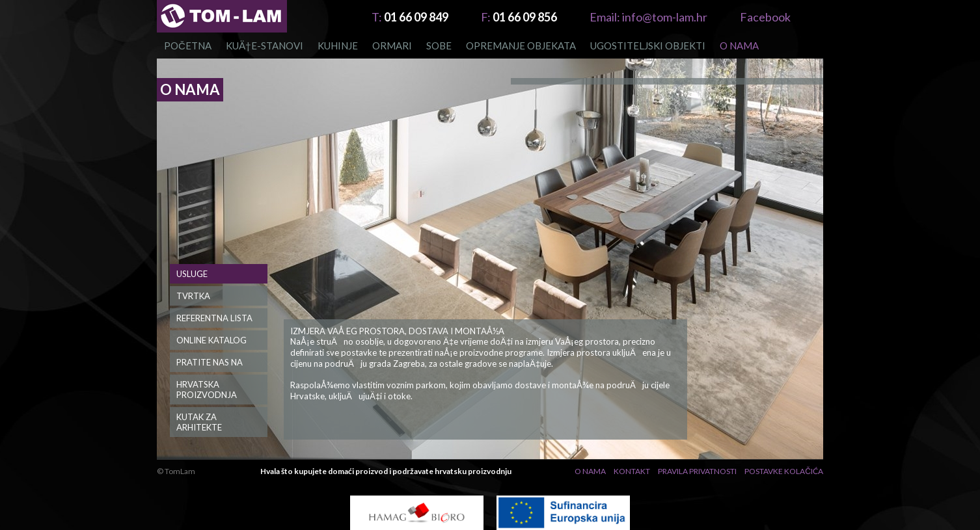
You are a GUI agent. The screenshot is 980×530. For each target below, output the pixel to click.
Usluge (192, 274)
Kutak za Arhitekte (199, 422)
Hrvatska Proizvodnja (207, 390)
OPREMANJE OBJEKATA (521, 46)
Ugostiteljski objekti (648, 46)
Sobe (439, 46)
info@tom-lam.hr (648, 17)
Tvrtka (193, 296)
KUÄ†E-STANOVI (265, 46)
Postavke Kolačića (784, 471)
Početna (188, 46)
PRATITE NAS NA (210, 362)
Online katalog (211, 340)
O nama (739, 46)
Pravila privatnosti (697, 471)
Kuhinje (338, 46)
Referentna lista (214, 318)
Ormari (392, 46)
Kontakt (632, 471)
